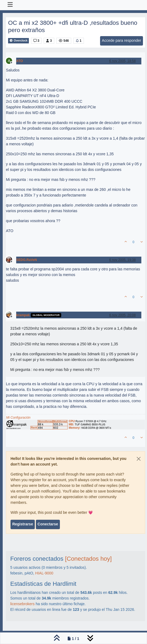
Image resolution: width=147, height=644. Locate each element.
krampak (23, 315)
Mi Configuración (18, 418)
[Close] (139, 459)
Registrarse (23, 524)
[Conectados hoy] (88, 559)
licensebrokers (22, 604)
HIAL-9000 (44, 573)
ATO (20, 61)
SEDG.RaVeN (27, 260)
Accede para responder (122, 40)
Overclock (18, 41)
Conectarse (48, 524)
